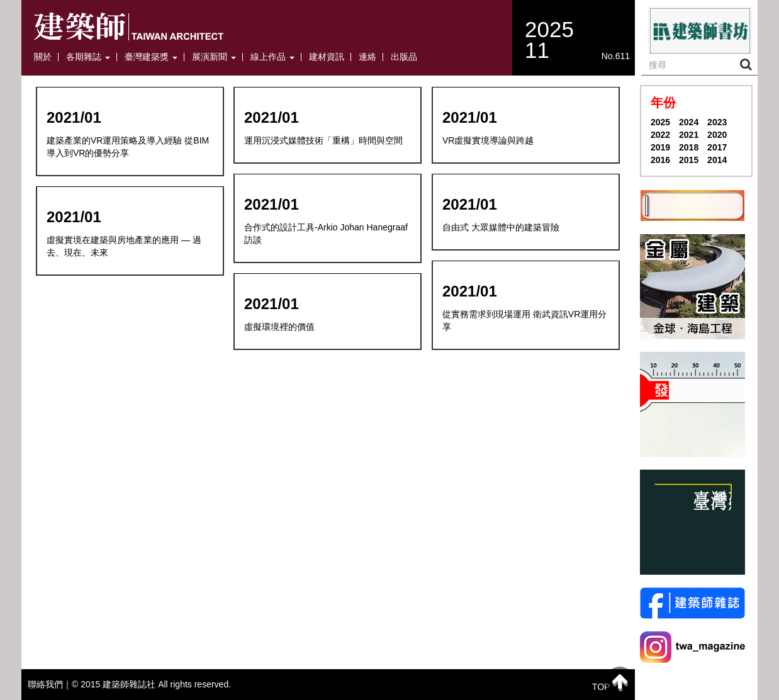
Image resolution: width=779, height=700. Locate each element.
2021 (689, 135)
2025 (660, 122)
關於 (43, 57)
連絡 (367, 57)
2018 (689, 147)
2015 (689, 160)
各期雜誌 (88, 57)
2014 (717, 160)
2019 (660, 147)
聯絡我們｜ (50, 684)
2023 (717, 122)
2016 (660, 160)
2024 (689, 122)
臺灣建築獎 (151, 57)
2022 (660, 135)
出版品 (404, 57)
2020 (717, 135)
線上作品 (272, 57)
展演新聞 (214, 57)
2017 (717, 147)
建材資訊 (327, 57)
